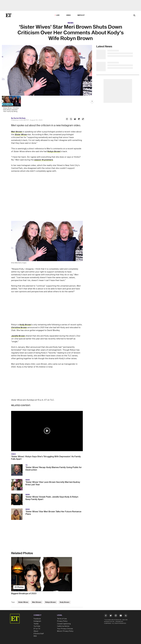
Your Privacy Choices (65, 629)
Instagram (37, 621)
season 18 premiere (44, 160)
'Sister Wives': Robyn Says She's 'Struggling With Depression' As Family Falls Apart (46, 458)
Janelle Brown (18, 336)
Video (69, 15)
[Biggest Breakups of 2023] (47, 574)
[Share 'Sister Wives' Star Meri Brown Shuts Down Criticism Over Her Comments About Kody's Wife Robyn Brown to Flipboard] (79, 119)
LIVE (58, 15)
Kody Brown (25, 325)
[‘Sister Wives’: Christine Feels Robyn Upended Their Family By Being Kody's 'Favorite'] (12, 105)
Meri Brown (17, 132)
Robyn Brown (54, 152)
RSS (35, 636)
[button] (47, 431)
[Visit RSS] (126, 616)
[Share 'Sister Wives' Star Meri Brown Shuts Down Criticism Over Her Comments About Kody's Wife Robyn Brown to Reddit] (75, 119)
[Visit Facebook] (106, 616)
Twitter (36, 624)
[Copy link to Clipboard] (83, 119)
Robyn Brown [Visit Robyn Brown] (51, 602)
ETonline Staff (39, 634)
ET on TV (37, 629)
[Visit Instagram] (116, 616)
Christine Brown (19, 328)
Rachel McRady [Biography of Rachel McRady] (20, 118)
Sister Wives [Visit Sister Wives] (23, 602)
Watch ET (81, 15)
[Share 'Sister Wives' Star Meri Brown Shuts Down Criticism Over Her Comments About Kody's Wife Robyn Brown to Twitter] (71, 119)
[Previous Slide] (2, 101)
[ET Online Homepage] (9, 15)
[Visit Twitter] (111, 616)
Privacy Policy (62, 621)
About (36, 631)
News (71, 23)
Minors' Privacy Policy (65, 631)
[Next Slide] (92, 101)
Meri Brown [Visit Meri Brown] (37, 602)
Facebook (37, 619)
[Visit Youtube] (121, 616)
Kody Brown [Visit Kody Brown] (65, 602)
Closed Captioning (64, 624)
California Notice (63, 626)
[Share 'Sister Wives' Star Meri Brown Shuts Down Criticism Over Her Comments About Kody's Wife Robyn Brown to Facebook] (67, 119)
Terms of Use (62, 619)
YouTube (37, 626)
